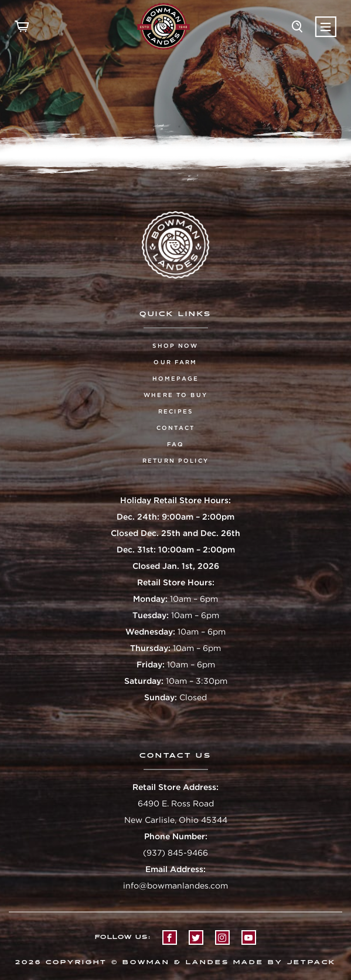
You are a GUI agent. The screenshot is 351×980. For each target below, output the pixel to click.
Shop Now (175, 345)
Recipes (175, 411)
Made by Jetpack (284, 962)
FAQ (175, 444)
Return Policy (175, 460)
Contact (175, 428)
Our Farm (175, 362)
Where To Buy (175, 395)
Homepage (175, 378)
